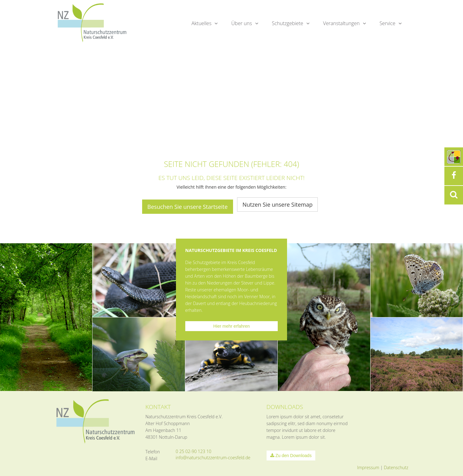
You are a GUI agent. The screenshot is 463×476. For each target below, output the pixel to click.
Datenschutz (396, 467)
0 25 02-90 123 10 (193, 451)
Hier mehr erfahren (231, 326)
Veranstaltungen (341, 23)
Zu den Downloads (291, 456)
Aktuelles (201, 23)
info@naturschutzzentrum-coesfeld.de (213, 458)
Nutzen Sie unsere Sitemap (277, 204)
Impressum (368, 467)
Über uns (242, 23)
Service (387, 23)
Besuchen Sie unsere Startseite (188, 207)
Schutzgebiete (288, 23)
